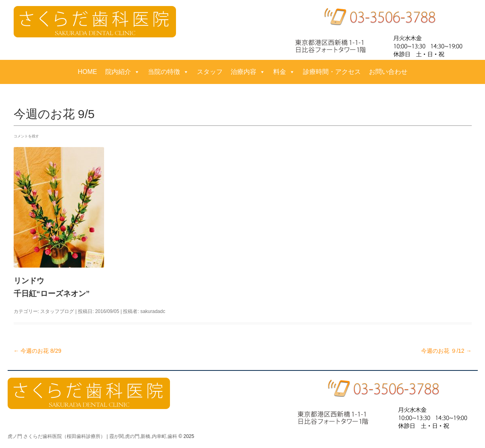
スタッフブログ (57, 311)
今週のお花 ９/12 (446, 351)
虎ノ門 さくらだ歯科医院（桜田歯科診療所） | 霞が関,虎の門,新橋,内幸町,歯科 (92, 436)
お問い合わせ (388, 72)
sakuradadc (153, 311)
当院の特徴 (168, 72)
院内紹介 (123, 72)
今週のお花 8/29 (38, 351)
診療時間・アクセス (332, 72)
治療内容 (248, 72)
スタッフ (210, 72)
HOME (88, 72)
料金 (284, 72)
